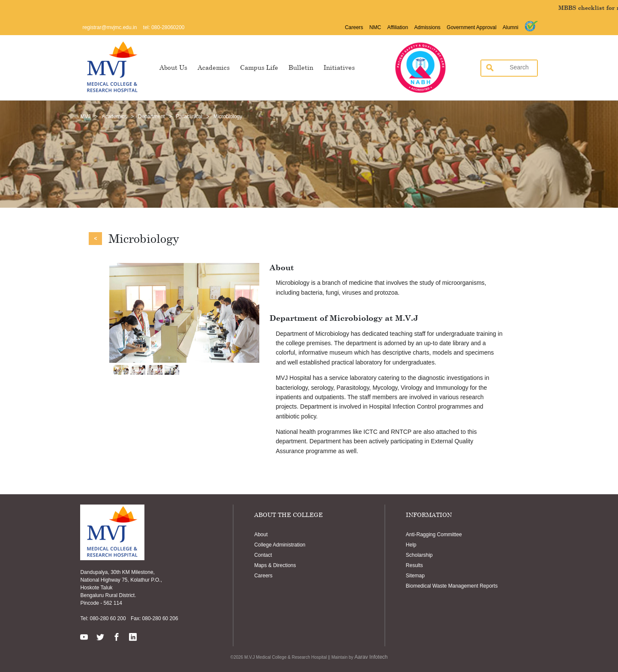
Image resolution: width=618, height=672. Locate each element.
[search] (507, 67)
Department (151, 116)
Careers (354, 27)
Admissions (427, 27)
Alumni (511, 27)
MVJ (85, 116)
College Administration (280, 545)
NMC (375, 27)
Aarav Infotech (371, 657)
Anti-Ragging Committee (434, 535)
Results (414, 565)
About (261, 535)
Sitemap (415, 576)
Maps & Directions (275, 565)
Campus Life (259, 67)
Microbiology (228, 116)
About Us (173, 67)
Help (411, 545)
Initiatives (339, 67)
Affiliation (398, 27)
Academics (214, 67)
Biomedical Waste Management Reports (452, 586)
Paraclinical (189, 116)
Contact (263, 555)
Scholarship (419, 555)
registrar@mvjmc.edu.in (109, 27)
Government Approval (471, 27)
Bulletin (301, 67)
